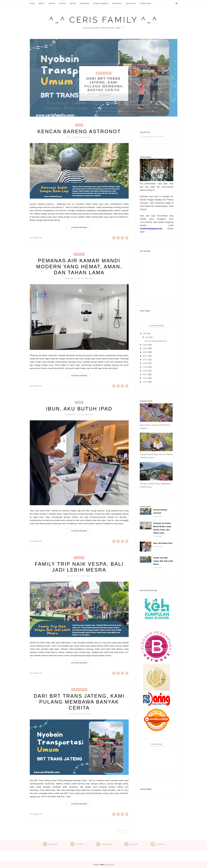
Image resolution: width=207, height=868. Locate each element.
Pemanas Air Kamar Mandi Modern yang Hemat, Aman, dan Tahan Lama (79, 267)
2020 (145, 363)
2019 (145, 367)
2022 (145, 356)
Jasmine (52, 3)
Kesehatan (84, 3)
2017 (145, 374)
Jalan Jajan (131, 3)
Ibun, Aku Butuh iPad (79, 409)
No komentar (36, 238)
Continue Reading (79, 228)
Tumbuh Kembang (101, 3)
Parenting (117, 3)
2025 (145, 345)
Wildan (62, 3)
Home (32, 3)
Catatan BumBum (104, 73)
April (147, 337)
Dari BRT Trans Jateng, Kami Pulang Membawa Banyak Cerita (104, 84)
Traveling (79, 558)
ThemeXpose (110, 865)
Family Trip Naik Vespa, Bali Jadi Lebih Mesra (79, 567)
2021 (145, 360)
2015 (145, 382)
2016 (145, 378)
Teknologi (79, 254)
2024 (145, 348)
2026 (145, 333)
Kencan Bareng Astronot (79, 131)
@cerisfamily (146, 222)
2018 (145, 371)
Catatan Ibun (145, 3)
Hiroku (73, 3)
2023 (145, 352)
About (41, 3)
